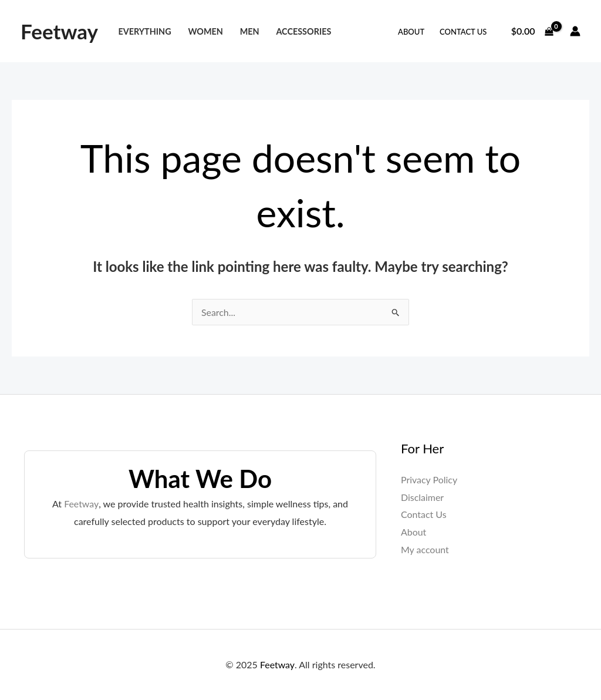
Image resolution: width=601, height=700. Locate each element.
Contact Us (463, 32)
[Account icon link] (575, 31)
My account (425, 549)
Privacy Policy (429, 479)
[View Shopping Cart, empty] (532, 31)
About (411, 32)
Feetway (59, 31)
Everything (144, 31)
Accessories (303, 31)
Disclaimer (422, 497)
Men (250, 31)
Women (205, 31)
